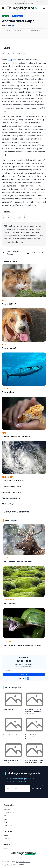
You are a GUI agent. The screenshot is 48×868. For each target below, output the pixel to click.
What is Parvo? (9, 709)
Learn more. (30, 3)
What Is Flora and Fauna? (12, 735)
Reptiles (7, 641)
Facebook (8, 849)
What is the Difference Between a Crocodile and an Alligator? (34, 711)
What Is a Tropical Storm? (13, 480)
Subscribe (24, 674)
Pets (4, 301)
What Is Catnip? (9, 304)
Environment (8, 477)
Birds (6, 558)
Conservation (9, 812)
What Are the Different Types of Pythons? (22, 645)
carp (11, 60)
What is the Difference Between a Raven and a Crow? (33, 737)
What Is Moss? (10, 603)
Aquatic (5, 389)
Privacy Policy (6, 865)
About (6, 835)
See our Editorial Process (11, 253)
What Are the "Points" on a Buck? (18, 562)
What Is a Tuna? (9, 392)
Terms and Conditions (18, 865)
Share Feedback (35, 253)
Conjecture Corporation (23, 862)
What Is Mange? (9, 348)
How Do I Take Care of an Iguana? (16, 436)
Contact (7, 839)
